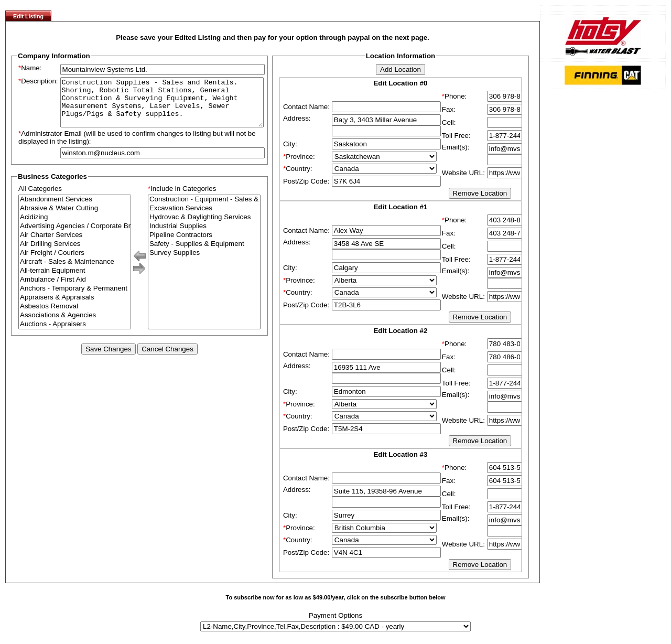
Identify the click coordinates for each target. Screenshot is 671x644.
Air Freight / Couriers (75, 262)
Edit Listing (28, 16)
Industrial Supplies (204, 236)
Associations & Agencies (75, 325)
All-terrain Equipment (75, 280)
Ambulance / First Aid (75, 289)
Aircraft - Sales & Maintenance (75, 271)
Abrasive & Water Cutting (75, 218)
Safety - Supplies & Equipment (204, 254)
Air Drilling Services (75, 254)
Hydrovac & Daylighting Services (204, 227)
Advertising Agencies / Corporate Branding (75, 236)
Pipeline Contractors (204, 245)
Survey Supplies (204, 262)
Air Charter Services (75, 245)
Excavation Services (204, 218)
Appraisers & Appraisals (75, 307)
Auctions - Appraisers (75, 334)
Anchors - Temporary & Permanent (75, 298)
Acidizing (75, 227)
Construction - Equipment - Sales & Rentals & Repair (204, 209)
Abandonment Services (75, 209)
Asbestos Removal (75, 316)
